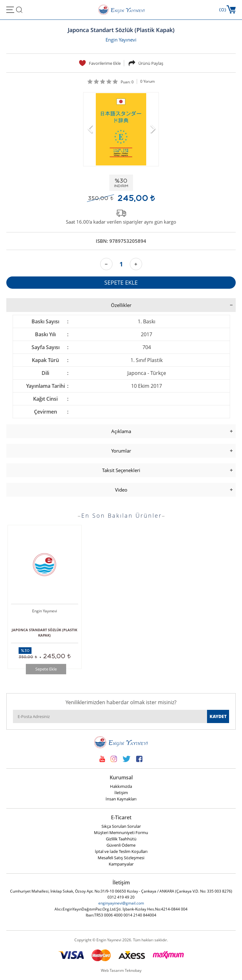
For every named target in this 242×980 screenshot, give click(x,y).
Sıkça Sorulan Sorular (121, 826)
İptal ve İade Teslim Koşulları (121, 851)
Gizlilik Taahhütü (121, 839)
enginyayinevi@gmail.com (121, 903)
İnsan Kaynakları (121, 799)
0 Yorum (147, 81)
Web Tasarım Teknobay (121, 970)
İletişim (121, 793)
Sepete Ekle (46, 669)
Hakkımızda (121, 786)
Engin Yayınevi (121, 40)
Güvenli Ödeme (121, 845)
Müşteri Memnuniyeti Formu (121, 832)
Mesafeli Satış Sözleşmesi (121, 858)
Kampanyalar (121, 864)
